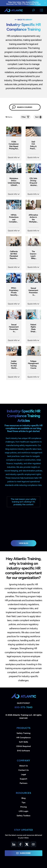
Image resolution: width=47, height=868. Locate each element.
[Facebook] (20, 844)
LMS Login (23, 811)
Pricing (23, 807)
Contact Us (23, 770)
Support (23, 779)
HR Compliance (23, 738)
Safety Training (23, 733)
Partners (23, 783)
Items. (9, 117)
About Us (24, 766)
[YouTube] (33, 844)
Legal (23, 774)
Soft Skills (23, 742)
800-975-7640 (23, 707)
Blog (23, 798)
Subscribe (23, 853)
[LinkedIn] (14, 844)
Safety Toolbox (23, 816)
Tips (23, 802)
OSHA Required (23, 746)
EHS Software (23, 751)
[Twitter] (27, 844)
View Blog (23, 543)
